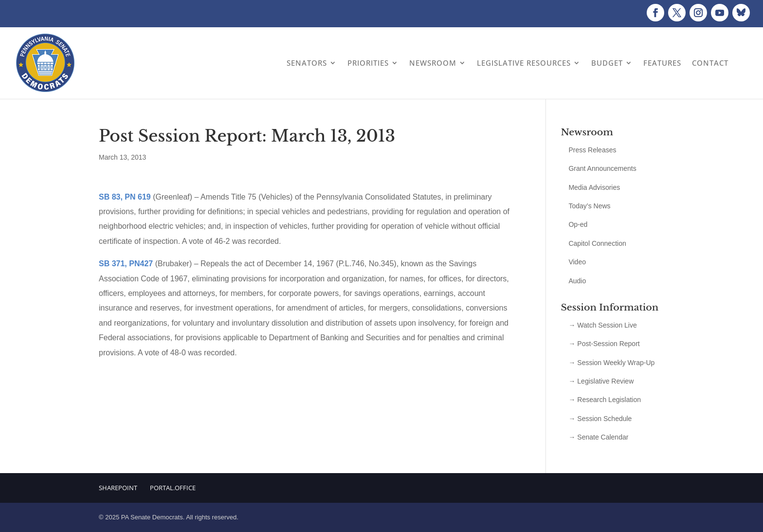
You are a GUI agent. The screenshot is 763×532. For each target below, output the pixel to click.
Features (662, 63)
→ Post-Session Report (604, 344)
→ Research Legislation (605, 400)
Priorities (368, 63)
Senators (307, 63)
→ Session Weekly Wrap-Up (611, 363)
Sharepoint (118, 488)
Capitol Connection (597, 243)
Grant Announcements (602, 168)
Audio (577, 281)
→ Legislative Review (601, 381)
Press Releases (592, 150)
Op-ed (578, 224)
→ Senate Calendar (598, 437)
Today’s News (589, 206)
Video (577, 262)
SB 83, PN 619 (125, 197)
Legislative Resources (524, 63)
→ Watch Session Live (602, 325)
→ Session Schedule (600, 419)
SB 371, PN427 (126, 264)
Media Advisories (594, 187)
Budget (607, 63)
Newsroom (433, 63)
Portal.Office (173, 488)
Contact (710, 63)
